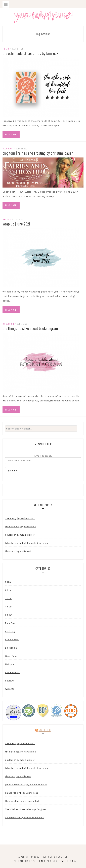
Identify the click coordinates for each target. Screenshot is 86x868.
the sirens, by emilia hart (18, 551)
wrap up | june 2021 (16, 224)
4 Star (8, 607)
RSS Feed (45, 730)
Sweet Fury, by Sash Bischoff (20, 518)
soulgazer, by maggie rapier (20, 535)
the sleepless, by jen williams (20, 527)
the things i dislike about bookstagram (30, 328)
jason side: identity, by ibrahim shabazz (26, 785)
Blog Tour (8, 149)
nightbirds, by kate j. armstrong (22, 793)
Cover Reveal (12, 640)
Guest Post (11, 656)
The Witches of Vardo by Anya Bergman (26, 809)
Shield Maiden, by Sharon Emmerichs (24, 818)
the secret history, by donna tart (22, 801)
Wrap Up (7, 219)
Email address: (43, 459)
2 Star (8, 590)
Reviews (10, 681)
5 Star (6, 49)
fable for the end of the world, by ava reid (27, 543)
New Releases (12, 672)
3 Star (8, 598)
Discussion (8, 324)
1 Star (8, 582)
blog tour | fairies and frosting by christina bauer (38, 153)
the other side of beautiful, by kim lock (30, 53)
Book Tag (10, 631)
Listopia (9, 664)
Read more (11, 134)
